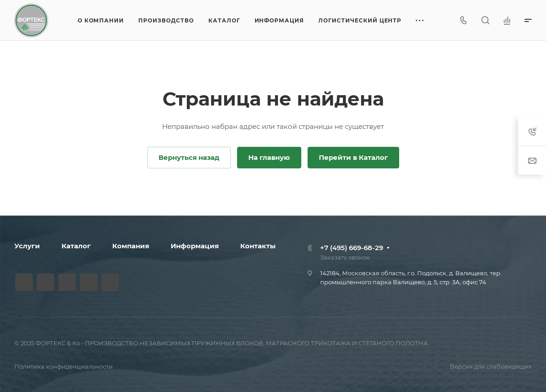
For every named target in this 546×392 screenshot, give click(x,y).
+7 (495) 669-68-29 (352, 248)
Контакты (258, 246)
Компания (131, 246)
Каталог (76, 246)
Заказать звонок (345, 257)
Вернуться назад (189, 157)
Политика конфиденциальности (64, 366)
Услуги (27, 246)
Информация (195, 246)
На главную (269, 157)
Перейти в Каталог (353, 157)
